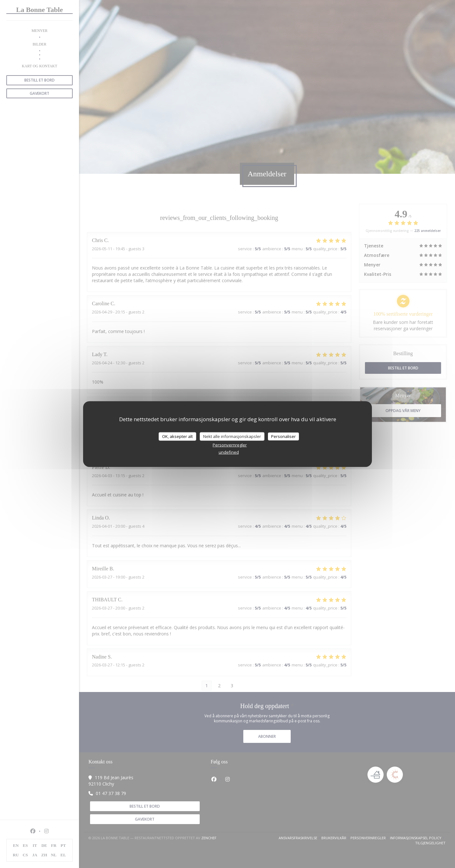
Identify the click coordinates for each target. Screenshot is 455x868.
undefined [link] (229, 452)
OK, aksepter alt (177, 436)
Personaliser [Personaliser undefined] (283, 436)
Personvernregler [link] (230, 445)
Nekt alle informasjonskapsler (232, 436)
